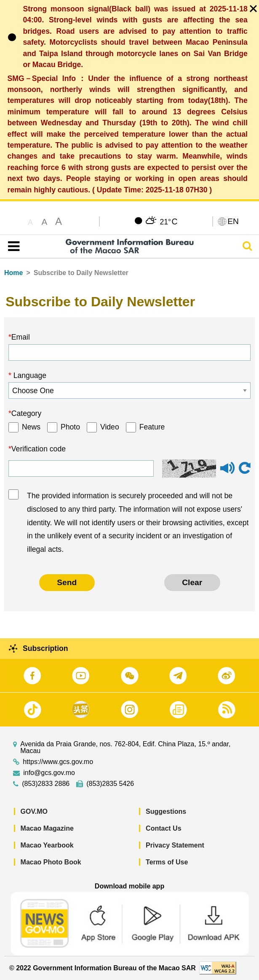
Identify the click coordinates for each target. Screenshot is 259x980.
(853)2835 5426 (110, 784)
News (31, 427)
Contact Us (163, 828)
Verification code (39, 449)
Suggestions (166, 811)
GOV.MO (34, 811)
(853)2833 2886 (46, 784)
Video (110, 427)
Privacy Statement (175, 845)
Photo (70, 427)
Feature (152, 427)
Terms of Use (167, 862)
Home (13, 273)
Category (26, 413)
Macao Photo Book (51, 862)
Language (29, 375)
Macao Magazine (47, 828)
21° (168, 221)
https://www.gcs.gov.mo (58, 762)
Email (21, 337)
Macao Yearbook (47, 845)
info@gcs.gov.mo (49, 773)
